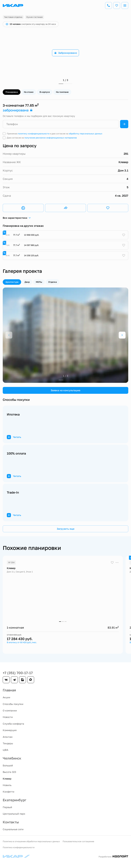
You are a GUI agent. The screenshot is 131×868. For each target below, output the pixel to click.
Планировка (12, 92)
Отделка (53, 282)
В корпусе (45, 92)
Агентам (8, 737)
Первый (7, 807)
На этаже (29, 92)
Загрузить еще (66, 529)
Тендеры (8, 743)
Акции (6, 697)
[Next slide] (122, 335)
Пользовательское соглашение (78, 841)
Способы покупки (13, 704)
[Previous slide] (9, 335)
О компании (10, 710)
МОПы (39, 282)
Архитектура (12, 282)
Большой (8, 765)
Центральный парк (14, 814)
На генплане (62, 92)
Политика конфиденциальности (19, 847)
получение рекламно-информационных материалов (51, 138)
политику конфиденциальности (34, 134)
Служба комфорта (13, 724)
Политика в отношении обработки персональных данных (31, 841)
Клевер (7, 779)
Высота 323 (9, 772)
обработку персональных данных (86, 134)
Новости (8, 717)
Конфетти (9, 792)
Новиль (7, 785)
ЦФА (5, 750)
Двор (27, 282)
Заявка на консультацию (65, 390)
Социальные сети (13, 829)
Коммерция (10, 730)
